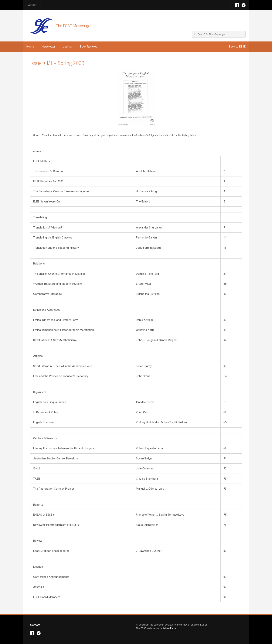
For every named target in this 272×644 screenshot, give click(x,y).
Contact (31, 5)
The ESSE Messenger (41, 26)
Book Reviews (89, 47)
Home (30, 47)
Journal (68, 47)
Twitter (244, 5)
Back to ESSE (237, 47)
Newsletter (48, 47)
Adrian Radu (169, 628)
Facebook (237, 5)
